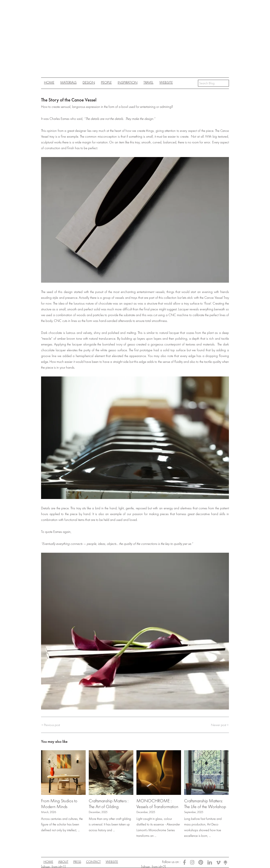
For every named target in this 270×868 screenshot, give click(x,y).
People (106, 82)
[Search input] (213, 83)
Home (49, 82)
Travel (148, 82)
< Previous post (51, 725)
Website (166, 82)
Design (89, 82)
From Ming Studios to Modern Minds (60, 804)
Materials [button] (68, 82)
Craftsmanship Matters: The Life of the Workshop (206, 804)
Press (82, 862)
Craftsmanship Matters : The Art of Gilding (110, 804)
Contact (100, 862)
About (66, 862)
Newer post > (219, 725)
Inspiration (128, 82)
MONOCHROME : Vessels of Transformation (158, 804)
